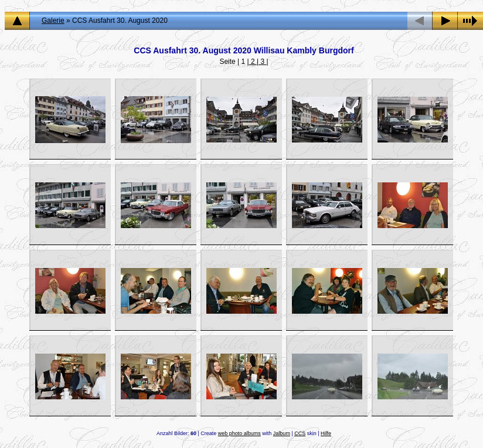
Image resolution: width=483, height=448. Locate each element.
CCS (300, 433)
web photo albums (239, 433)
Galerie (53, 21)
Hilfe (326, 433)
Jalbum (282, 433)
